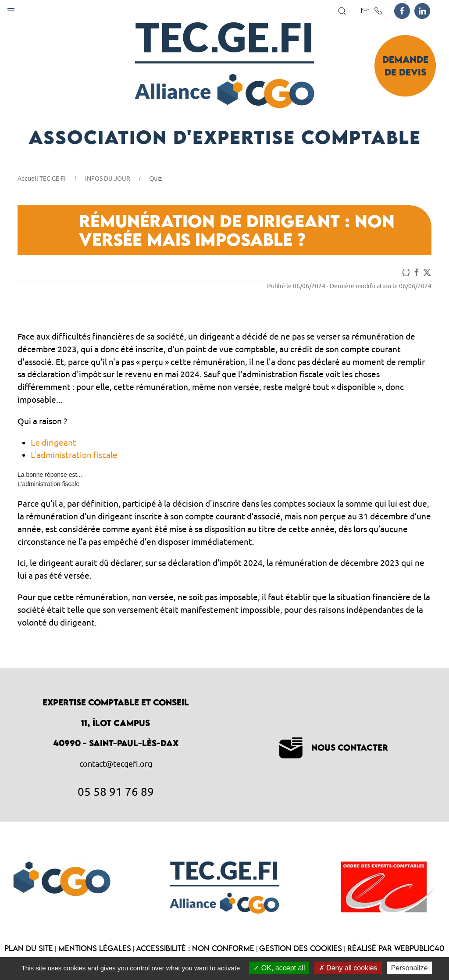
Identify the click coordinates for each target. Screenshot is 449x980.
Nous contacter (334, 747)
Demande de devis (405, 66)
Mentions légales (95, 948)
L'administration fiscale (74, 455)
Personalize (410, 968)
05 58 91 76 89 (116, 791)
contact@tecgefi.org (116, 764)
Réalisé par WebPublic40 (396, 948)
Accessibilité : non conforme (195, 948)
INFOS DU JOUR (108, 179)
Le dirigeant (53, 443)
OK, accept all (279, 968)
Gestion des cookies (301, 948)
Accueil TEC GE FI (42, 179)
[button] (11, 9)
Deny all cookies (348, 968)
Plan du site (29, 948)
